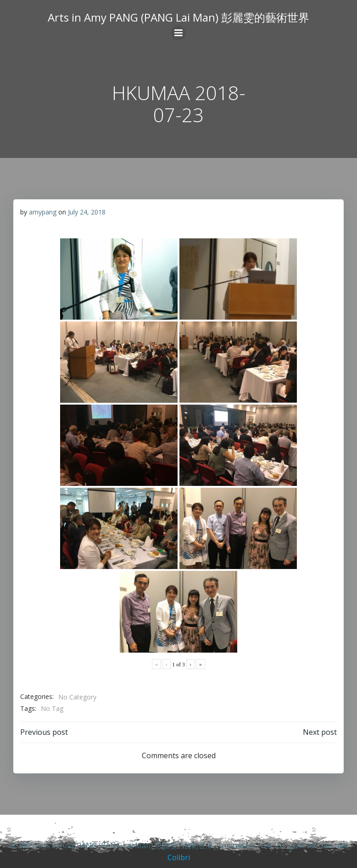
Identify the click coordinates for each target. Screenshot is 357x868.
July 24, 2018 (87, 212)
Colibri (179, 857)
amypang (43, 212)
